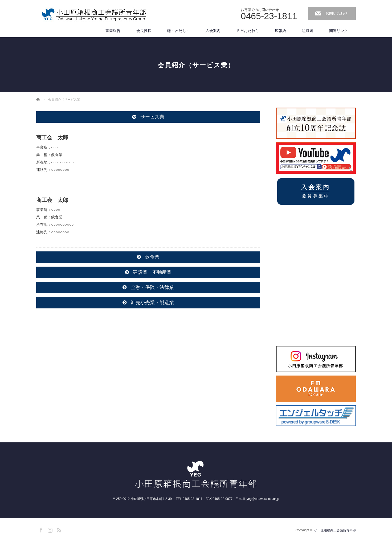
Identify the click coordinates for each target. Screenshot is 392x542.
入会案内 (213, 31)
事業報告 (113, 31)
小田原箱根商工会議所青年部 (335, 530)
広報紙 (280, 31)
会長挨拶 (144, 31)
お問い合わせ (337, 13)
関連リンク (338, 31)
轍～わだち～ (178, 31)
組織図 (308, 31)
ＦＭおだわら (248, 31)
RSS (58, 529)
